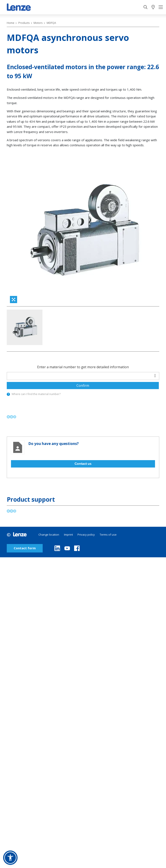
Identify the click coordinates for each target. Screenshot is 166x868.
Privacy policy (86, 535)
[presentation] (7, 395)
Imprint (68, 535)
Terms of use (108, 535)
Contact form (25, 548)
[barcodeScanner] (155, 376)
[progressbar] (12, 417)
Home (11, 23)
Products (24, 23)
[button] (10, 858)
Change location (49, 535)
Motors (38, 23)
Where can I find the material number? (34, 394)
